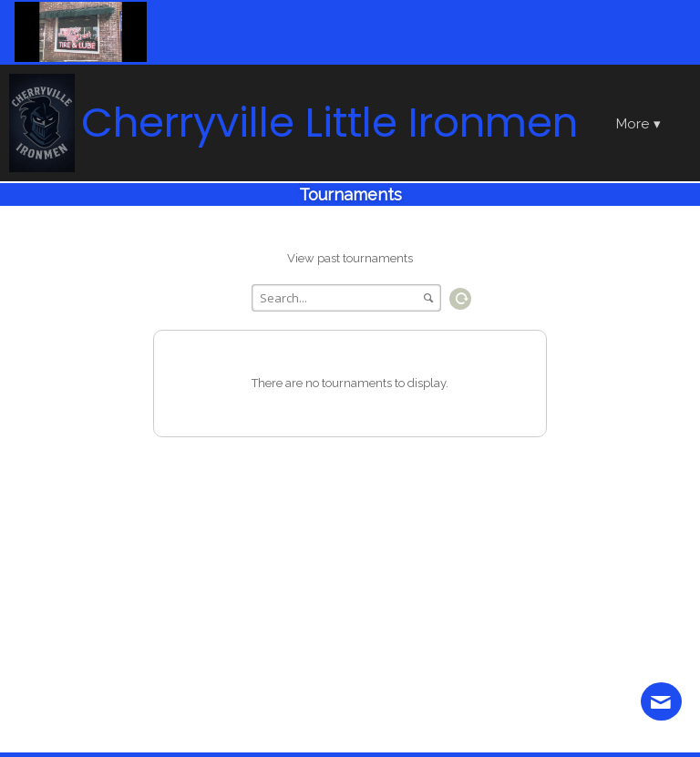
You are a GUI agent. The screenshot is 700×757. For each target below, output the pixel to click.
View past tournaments (350, 258)
